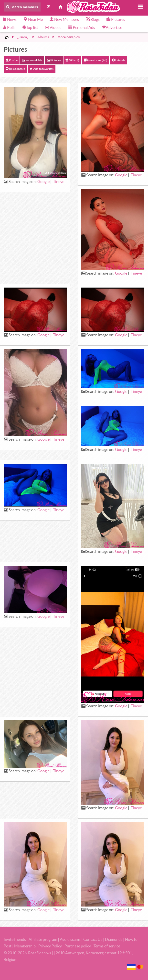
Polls (9, 27)
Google (43, 181)
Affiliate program (43, 939)
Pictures (116, 19)
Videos (53, 27)
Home (7, 37)
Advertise (114, 27)
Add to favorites (42, 69)
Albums (43, 37)
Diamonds (114, 939)
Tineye (59, 181)
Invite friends (15, 939)
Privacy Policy (50, 946)
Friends (118, 60)
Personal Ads (82, 27)
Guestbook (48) (95, 60)
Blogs (93, 19)
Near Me (33, 19)
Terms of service (107, 946)
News (10, 19)
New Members (64, 19)
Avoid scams (70, 939)
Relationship (15, 69)
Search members (22, 7)
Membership (25, 946)
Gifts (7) (72, 60)
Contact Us (93, 939)
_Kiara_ (23, 37)
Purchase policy (78, 946)
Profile (12, 60)
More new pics (69, 37)
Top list (30, 27)
